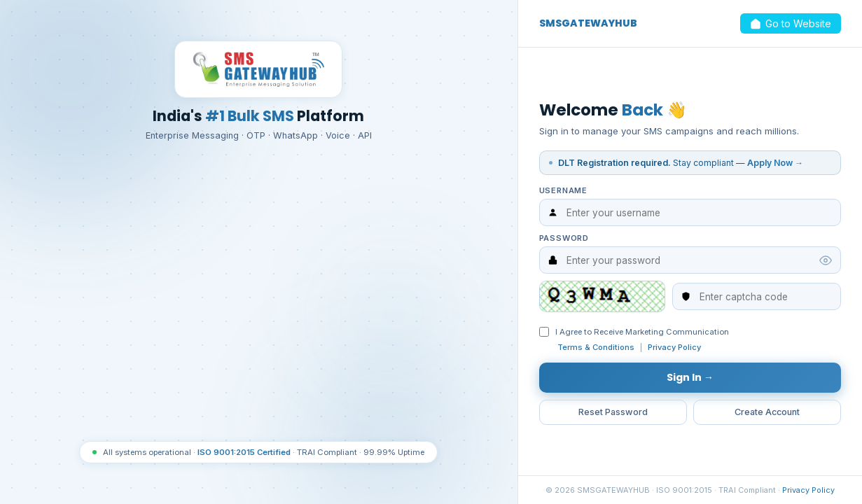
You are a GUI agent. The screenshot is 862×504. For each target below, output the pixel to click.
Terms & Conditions (596, 348)
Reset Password (613, 415)
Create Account (767, 415)
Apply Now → (775, 162)
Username (563, 190)
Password (564, 238)
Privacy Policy (674, 348)
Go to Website (790, 24)
